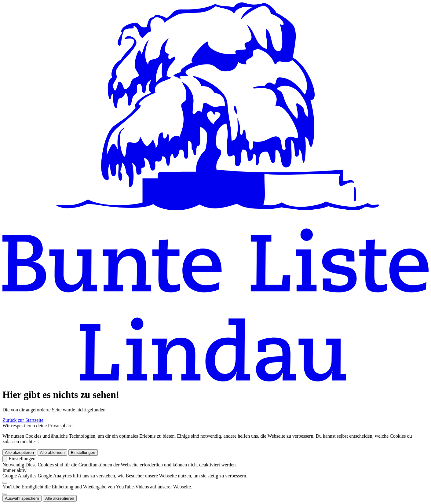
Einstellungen (83, 452)
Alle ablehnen (52, 452)
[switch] (5, 483)
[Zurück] (5, 459)
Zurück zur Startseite (23, 420)
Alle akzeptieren (19, 452)
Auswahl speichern (22, 498)
